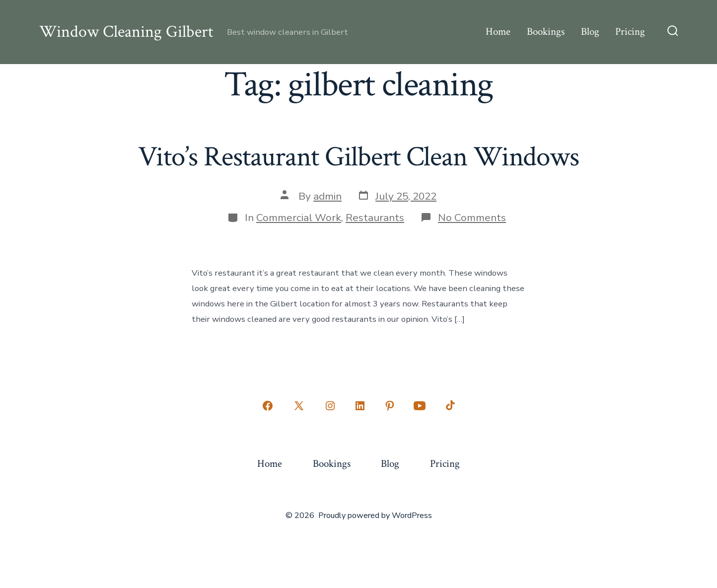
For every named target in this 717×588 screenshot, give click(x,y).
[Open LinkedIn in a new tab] (360, 406)
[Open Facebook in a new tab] (268, 406)
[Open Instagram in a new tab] (330, 406)
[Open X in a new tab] (299, 406)
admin (327, 196)
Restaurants (375, 218)
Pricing (630, 32)
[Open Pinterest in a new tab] (390, 406)
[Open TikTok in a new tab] (449, 406)
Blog (590, 32)
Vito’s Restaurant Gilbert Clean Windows (358, 157)
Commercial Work (299, 218)
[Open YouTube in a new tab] (420, 406)
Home (498, 32)
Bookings (546, 32)
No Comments (472, 218)
